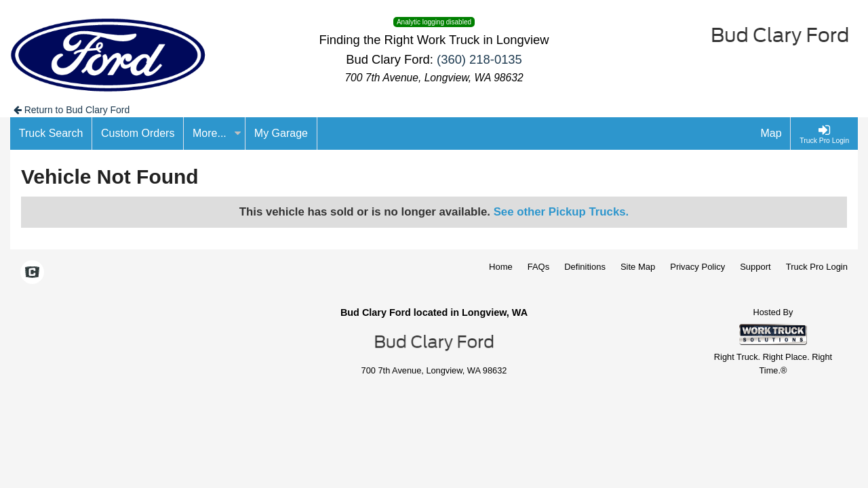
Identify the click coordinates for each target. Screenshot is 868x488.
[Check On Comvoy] (32, 273)
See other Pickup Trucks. (561, 212)
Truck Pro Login (817, 267)
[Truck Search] (51, 134)
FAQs (539, 267)
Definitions (585, 267)
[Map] (772, 134)
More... (217, 133)
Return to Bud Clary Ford (72, 110)
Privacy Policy (697, 267)
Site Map (638, 267)
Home (501, 267)
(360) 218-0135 (479, 59)
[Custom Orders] (138, 134)
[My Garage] (281, 134)
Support (755, 267)
